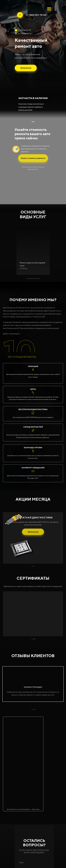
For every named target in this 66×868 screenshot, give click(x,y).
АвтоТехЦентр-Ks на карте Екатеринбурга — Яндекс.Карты (23, 809)
